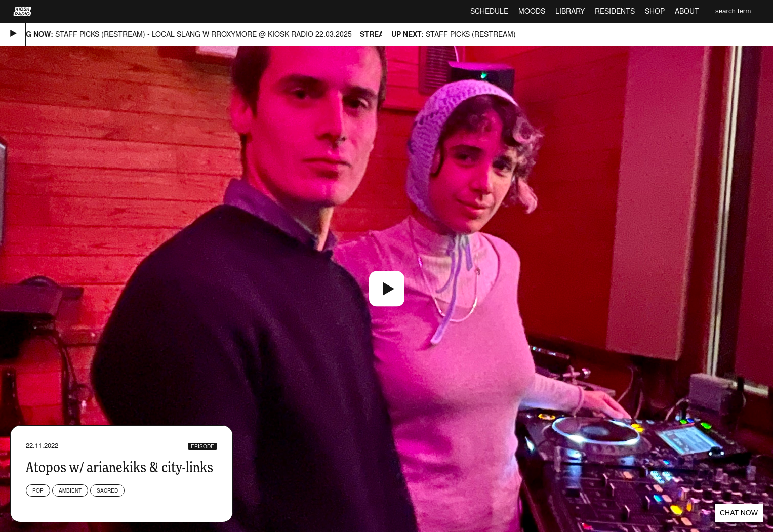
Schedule (489, 11)
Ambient (70, 490)
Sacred (107, 490)
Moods (532, 11)
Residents (615, 11)
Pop (38, 490)
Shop (655, 11)
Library (570, 11)
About (687, 11)
